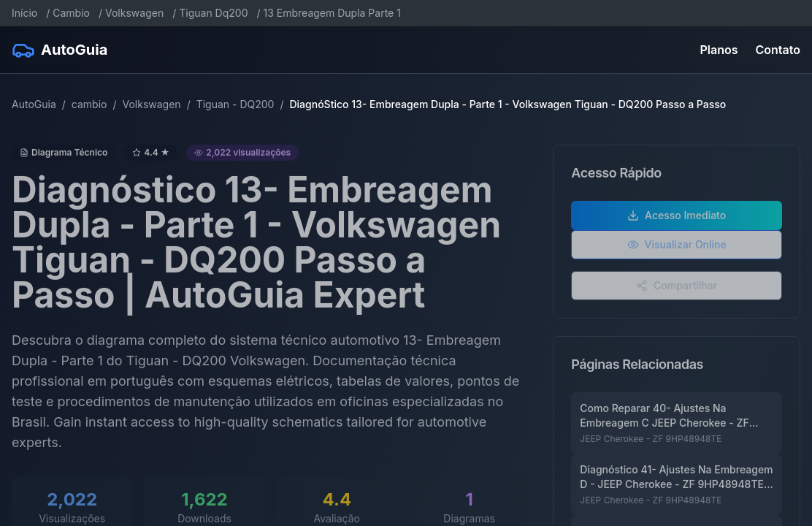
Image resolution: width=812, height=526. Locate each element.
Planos (719, 50)
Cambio (71, 13)
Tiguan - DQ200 (235, 104)
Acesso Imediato (677, 220)
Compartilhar (677, 290)
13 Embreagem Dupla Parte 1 (332, 13)
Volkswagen (134, 13)
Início (24, 13)
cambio (89, 104)
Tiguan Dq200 (213, 13)
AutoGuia (34, 104)
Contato (778, 50)
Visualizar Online (677, 249)
